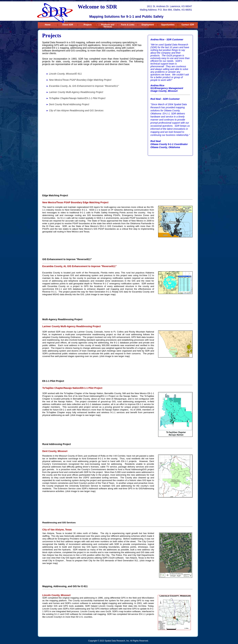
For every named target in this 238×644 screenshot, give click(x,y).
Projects (88, 25)
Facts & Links (128, 25)
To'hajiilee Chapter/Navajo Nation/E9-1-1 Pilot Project (77, 98)
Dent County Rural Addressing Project (69, 104)
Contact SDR (188, 25)
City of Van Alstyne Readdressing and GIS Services (76, 110)
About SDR (68, 25)
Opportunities (168, 25)
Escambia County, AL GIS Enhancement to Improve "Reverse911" (84, 86)
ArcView (142, 606)
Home (48, 25)
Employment (148, 25)
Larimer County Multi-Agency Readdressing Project (76, 92)
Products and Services (108, 25)
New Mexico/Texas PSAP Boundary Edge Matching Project (80, 80)
